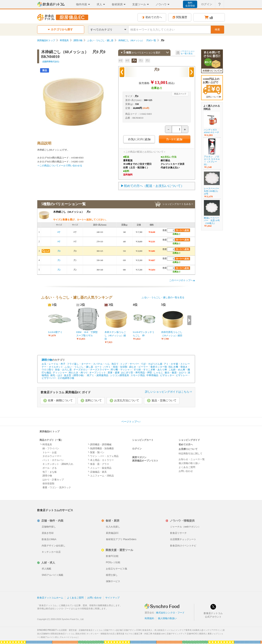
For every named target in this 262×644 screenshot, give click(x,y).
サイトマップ (112, 598)
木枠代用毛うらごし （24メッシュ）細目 (173, 334)
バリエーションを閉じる (167, 53)
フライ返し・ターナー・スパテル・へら (88, 364)
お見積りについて (188, 449)
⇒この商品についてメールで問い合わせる (60, 166)
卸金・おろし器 (63, 370)
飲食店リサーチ (178, 533)
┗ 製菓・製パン (96, 452)
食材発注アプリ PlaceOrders (121, 539)
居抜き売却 (48, 533)
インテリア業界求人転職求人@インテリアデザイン (198, 630)
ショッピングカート (143, 440)
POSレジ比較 (113, 562)
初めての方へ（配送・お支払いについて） (154, 186)
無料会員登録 (190, 4)
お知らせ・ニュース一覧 (192, 459)
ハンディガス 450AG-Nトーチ (212, 131)
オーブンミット (98, 373)
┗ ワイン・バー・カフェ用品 (103, 456)
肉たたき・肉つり (78, 373)
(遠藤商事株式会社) (50, 62)
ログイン (137, 449)
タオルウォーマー (52, 456)
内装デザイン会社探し (54, 546)
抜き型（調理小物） (75, 375)
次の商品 (191, 72)
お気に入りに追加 (139, 140)
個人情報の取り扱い (189, 463)
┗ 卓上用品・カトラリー (100, 460)
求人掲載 (46, 569)
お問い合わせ (186, 471)
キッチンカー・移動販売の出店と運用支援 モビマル (110, 634)
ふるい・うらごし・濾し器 (100, 40)
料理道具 (64, 40)
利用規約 (149, 618)
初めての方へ (152, 17)
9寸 (127, 61)
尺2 (148, 61)
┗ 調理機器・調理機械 (99, 445)
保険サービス (113, 581)
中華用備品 (152, 375)
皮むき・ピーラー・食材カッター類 (148, 367)
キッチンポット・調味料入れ (58, 464)
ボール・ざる (50, 468)
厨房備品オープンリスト (145, 461)
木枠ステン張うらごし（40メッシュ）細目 (115, 336)
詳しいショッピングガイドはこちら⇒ (169, 392)
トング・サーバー (130, 364)
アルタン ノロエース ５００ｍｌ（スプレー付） (212, 160)
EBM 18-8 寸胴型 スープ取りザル (88, 334)
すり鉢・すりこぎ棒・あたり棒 (150, 370)
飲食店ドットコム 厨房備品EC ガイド (66, 392)
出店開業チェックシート (183, 539)
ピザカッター (167, 375)
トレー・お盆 (50, 452)
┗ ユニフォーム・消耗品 (100, 476)
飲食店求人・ (158, 630)
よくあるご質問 (187, 467)
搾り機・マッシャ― (121, 370)
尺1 (141, 61)
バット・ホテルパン (53, 460)
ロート (98, 367)
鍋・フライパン (51, 448)
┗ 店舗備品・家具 (97, 472)
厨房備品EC (112, 533)
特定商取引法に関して (190, 454)
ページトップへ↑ (131, 422)
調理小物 (78, 40)
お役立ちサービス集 (117, 569)
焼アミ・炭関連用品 (98, 375)
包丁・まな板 (50, 472)
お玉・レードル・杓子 (54, 364)
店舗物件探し (49, 527)
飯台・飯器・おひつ (175, 373)
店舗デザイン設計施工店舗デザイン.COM (123, 630)
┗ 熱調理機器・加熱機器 (100, 448)
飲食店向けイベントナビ (183, 546)
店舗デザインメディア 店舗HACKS (182, 634)
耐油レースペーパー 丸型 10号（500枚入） (212, 220)
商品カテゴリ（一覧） (51, 440)
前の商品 (122, 72)
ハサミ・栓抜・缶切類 (115, 367)
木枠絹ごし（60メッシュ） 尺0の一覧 (137, 40)
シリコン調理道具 (120, 375)
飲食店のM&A (49, 539)
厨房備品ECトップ (46, 40)
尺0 (134, 61)
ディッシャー (60, 373)
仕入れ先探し (113, 527)
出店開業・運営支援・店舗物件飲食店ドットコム (81, 630)
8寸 (121, 61)
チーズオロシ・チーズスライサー (91, 370)
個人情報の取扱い (167, 618)
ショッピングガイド (189, 440)
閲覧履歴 (180, 17)
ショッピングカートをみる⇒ (178, 204)
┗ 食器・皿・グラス (98, 464)
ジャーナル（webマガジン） (185, 527)
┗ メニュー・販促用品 (99, 468)
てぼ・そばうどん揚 (152, 364)
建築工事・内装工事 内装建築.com (150, 634)
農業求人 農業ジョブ (208, 634)
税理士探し (112, 575)
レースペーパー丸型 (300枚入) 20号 (212, 191)
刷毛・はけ (56, 375)
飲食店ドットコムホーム (50, 598)
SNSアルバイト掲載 (52, 575)
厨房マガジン (139, 457)
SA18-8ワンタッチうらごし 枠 (144, 334)
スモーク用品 (138, 375)
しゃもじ (158, 373)
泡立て (115, 364)
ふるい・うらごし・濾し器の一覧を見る (163, 297)
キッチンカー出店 (51, 552)
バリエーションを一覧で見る (188, 52)
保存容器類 (48, 484)
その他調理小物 (66, 378)
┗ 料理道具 (46, 445)
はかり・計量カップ (53, 480)
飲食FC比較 (112, 556)
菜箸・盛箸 (114, 373)
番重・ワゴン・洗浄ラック (57, 487)
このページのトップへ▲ (182, 280)
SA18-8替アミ (55, 332)
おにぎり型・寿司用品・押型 (137, 373)
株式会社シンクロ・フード (170, 613)
